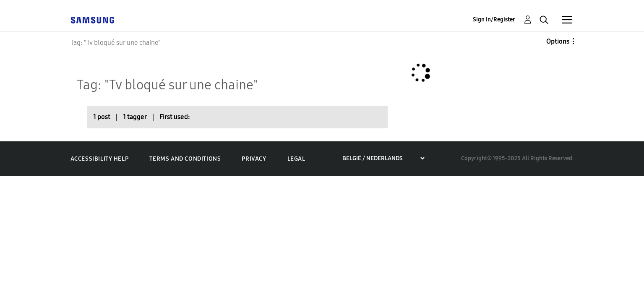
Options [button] (558, 41)
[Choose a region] (383, 158)
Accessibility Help (100, 159)
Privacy (254, 159)
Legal (296, 159)
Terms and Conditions (185, 159)
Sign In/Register (494, 20)
